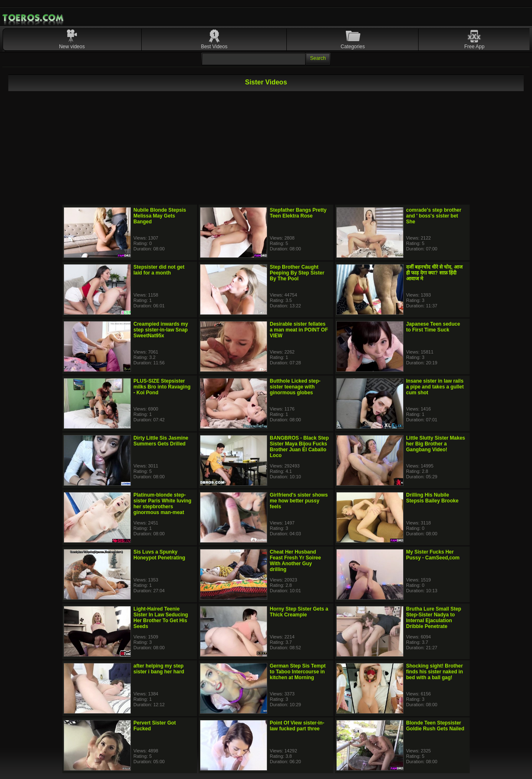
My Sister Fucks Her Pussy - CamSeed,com (433, 555)
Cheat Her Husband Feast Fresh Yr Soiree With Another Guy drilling (295, 561)
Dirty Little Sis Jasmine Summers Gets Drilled (161, 441)
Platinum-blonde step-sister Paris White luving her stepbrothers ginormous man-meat (162, 504)
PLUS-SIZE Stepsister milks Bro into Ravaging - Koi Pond (162, 387)
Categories (353, 47)
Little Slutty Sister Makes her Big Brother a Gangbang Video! (436, 444)
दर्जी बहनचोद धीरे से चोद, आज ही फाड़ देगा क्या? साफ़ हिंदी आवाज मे (434, 273)
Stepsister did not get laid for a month (159, 270)
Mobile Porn (34, 18)
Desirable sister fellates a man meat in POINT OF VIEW (299, 330)
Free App (474, 47)
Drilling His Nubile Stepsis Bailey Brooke (432, 498)
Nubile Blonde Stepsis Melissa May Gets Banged (160, 216)
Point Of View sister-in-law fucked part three (297, 726)
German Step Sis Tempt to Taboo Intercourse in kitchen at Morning (298, 672)
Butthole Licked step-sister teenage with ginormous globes (295, 387)
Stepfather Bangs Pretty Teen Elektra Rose (298, 213)
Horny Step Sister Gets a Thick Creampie (299, 612)
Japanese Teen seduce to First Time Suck (433, 327)
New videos (72, 47)
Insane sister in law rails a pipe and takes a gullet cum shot (435, 387)
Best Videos (214, 47)
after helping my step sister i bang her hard (159, 669)
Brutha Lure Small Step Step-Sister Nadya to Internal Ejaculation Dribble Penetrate (434, 618)
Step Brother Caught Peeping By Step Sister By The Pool (297, 273)
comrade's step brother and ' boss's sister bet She (434, 216)
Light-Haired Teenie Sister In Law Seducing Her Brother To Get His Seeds (161, 618)
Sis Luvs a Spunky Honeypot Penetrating (159, 555)
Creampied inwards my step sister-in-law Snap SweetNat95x (161, 330)
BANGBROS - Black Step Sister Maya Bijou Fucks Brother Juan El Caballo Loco (299, 447)
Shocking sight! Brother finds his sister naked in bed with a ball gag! (435, 672)
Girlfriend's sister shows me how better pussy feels (299, 501)
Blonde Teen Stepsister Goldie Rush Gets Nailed (435, 726)
